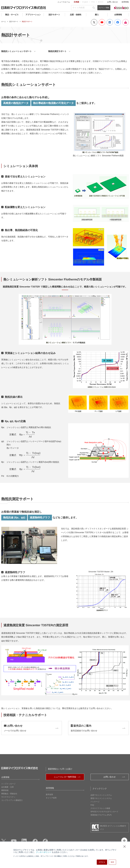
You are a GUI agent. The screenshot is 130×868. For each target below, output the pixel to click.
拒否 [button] (112, 862)
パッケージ (95, 802)
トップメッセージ (8, 784)
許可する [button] (102, 862)
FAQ (92, 805)
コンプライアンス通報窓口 (12, 800)
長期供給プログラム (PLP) (101, 815)
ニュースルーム (64, 2)
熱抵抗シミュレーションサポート (17, 51)
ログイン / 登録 (104, 8)
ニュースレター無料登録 (65, 777)
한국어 (101, 2)
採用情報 (125, 2)
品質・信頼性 (76, 15)
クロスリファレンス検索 (100, 808)
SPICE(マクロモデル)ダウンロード (104, 812)
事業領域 (5, 790)
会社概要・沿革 (7, 787)
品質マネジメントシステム (101, 795)
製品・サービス (12, 15)
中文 (93, 2)
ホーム (4, 22)
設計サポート (54, 15)
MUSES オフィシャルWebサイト (113, 828)
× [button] (124, 846)
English (85, 2)
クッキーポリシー (44, 852)
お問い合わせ (112, 2)
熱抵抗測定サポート (57, 51)
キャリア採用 (51, 798)
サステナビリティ (8, 797)
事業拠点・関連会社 (9, 794)
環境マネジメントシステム (101, 798)
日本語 (76, 2)
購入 (97, 15)
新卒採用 (49, 795)
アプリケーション (33, 15)
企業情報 (118, 15)
